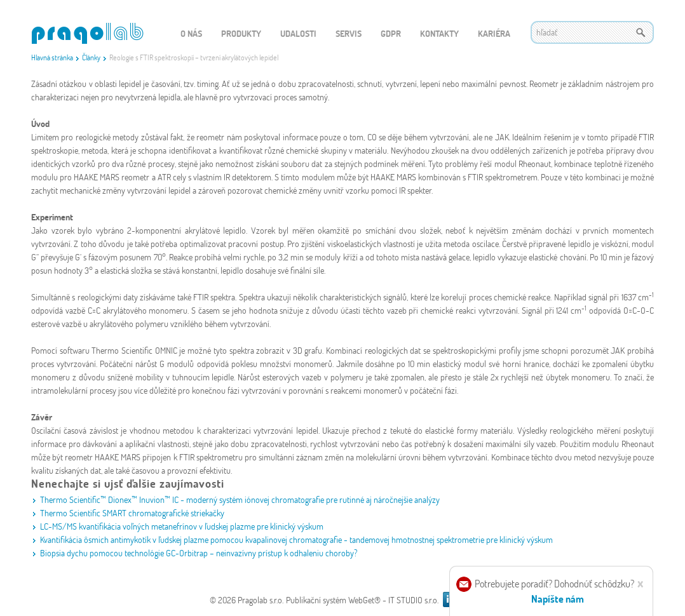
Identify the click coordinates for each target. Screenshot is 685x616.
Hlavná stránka (52, 57)
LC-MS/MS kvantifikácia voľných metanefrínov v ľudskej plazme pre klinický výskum (182, 526)
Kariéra (494, 33)
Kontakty (439, 33)
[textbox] (592, 32)
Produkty (241, 33)
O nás (191, 33)
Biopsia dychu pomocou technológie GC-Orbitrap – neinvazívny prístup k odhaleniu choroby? (199, 553)
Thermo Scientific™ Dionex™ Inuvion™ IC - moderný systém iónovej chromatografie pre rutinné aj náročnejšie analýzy (240, 499)
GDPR (391, 33)
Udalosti (298, 33)
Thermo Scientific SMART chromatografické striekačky (132, 513)
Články (91, 57)
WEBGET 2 (87, 33)
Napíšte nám (558, 599)
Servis (349, 33)
